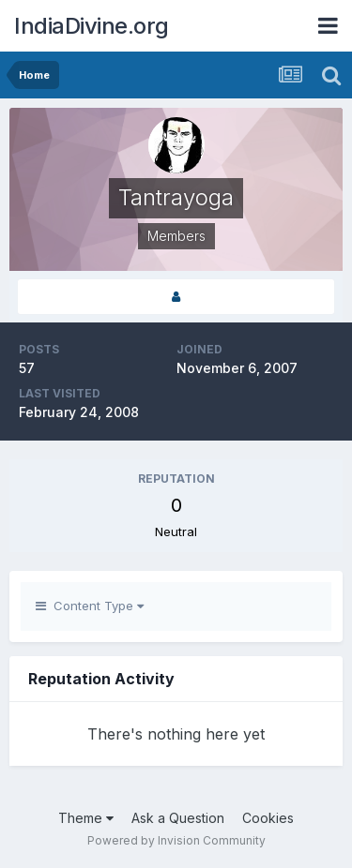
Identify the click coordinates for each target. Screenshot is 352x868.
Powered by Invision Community (176, 840)
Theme (86, 818)
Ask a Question (178, 818)
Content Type (90, 606)
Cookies (268, 818)
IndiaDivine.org (92, 26)
